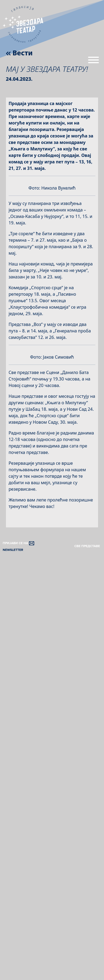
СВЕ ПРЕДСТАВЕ (87, 546)
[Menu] (93, 62)
